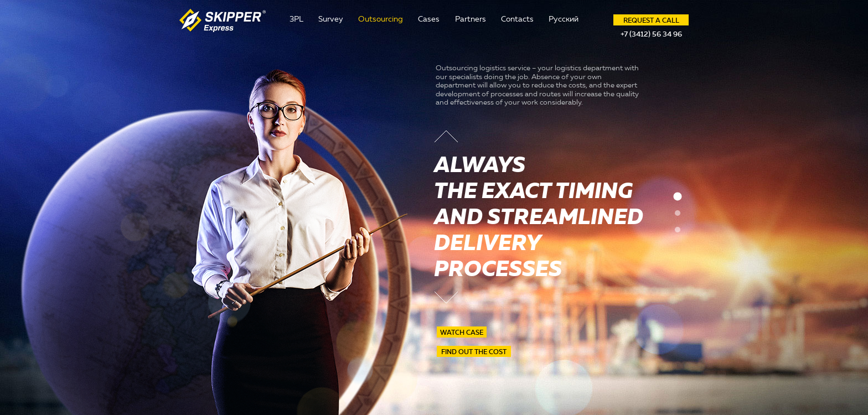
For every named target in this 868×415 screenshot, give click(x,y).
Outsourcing (381, 19)
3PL (296, 19)
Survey (331, 19)
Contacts (517, 19)
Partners (471, 19)
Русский (564, 19)
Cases (429, 19)
